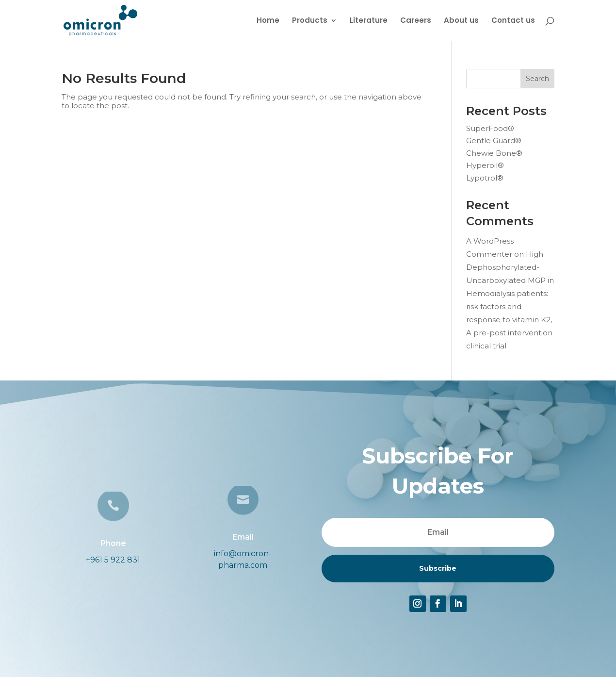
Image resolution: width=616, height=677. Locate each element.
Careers (416, 21)
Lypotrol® (485, 178)
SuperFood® (490, 128)
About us (461, 21)
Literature (369, 21)
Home (268, 21)
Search (537, 79)
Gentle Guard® (494, 140)
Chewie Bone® (494, 153)
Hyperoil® (485, 165)
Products (310, 21)
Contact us (513, 21)
